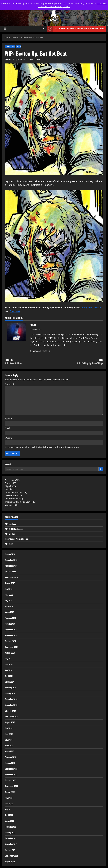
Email (8, 428)
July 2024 (9, 659)
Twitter (97, 308)
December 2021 (11, 838)
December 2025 (11, 560)
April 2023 (9, 746)
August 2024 (10, 653)
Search (8, 464)
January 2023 (10, 763)
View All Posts (40, 351)
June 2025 (9, 595)
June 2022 (9, 804)
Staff (9, 60)
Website (9, 438)
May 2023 (9, 740)
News (19, 47)
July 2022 (9, 798)
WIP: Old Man (10, 534)
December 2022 (11, 769)
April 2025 (9, 606)
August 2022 (10, 792)
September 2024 (11, 647)
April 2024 (9, 676)
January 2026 (10, 554)
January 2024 (10, 693)
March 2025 (9, 612)
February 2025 (11, 618)
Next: (79, 362)
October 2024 (10, 641)
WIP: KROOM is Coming (14, 529)
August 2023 (10, 722)
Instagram (86, 308)
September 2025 (11, 577)
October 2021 (10, 850)
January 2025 (10, 624)
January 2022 (10, 833)
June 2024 (9, 664)
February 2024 (11, 688)
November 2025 (11, 566)
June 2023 (9, 734)
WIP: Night (9, 544)
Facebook (15, 311)
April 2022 (9, 815)
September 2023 (11, 717)
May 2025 (9, 601)
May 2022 (9, 809)
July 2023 (9, 728)
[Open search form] (44, 29)
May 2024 (9, 670)
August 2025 (10, 583)
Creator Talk (10, 47)
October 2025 (10, 572)
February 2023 (11, 757)
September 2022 (11, 786)
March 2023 (9, 751)
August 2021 (10, 862)
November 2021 (11, 844)
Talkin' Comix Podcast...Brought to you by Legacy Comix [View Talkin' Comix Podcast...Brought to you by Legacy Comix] (75, 29)
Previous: (29, 362)
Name (8, 419)
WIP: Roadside (11, 524)
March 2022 (9, 821)
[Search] (101, 469)
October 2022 (10, 780)
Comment (10, 384)
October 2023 (10, 711)
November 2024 (11, 635)
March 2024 (9, 682)
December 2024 (11, 630)
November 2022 (11, 775)
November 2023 (11, 705)
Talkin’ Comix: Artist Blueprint (17, 539)
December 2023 (11, 699)
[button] (5, 29)
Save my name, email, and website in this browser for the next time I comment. (43, 447)
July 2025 (9, 589)
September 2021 (11, 856)
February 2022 (11, 827)
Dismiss (66, 7)
